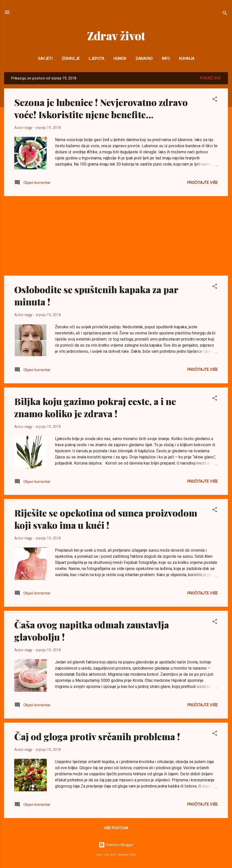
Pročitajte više (202, 183)
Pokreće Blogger (116, 845)
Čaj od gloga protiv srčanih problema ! (97, 736)
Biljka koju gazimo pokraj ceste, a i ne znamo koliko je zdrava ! (95, 407)
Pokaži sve (210, 78)
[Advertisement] (116, 236)
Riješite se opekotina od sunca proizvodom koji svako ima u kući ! (106, 519)
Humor (120, 59)
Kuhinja (187, 59)
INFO (166, 59)
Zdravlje (71, 59)
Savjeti (45, 59)
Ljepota (97, 59)
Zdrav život (116, 36)
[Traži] (225, 14)
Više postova (116, 828)
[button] (215, 100)
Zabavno (144, 59)
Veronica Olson (127, 855)
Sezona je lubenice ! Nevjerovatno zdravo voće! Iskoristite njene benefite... (101, 108)
